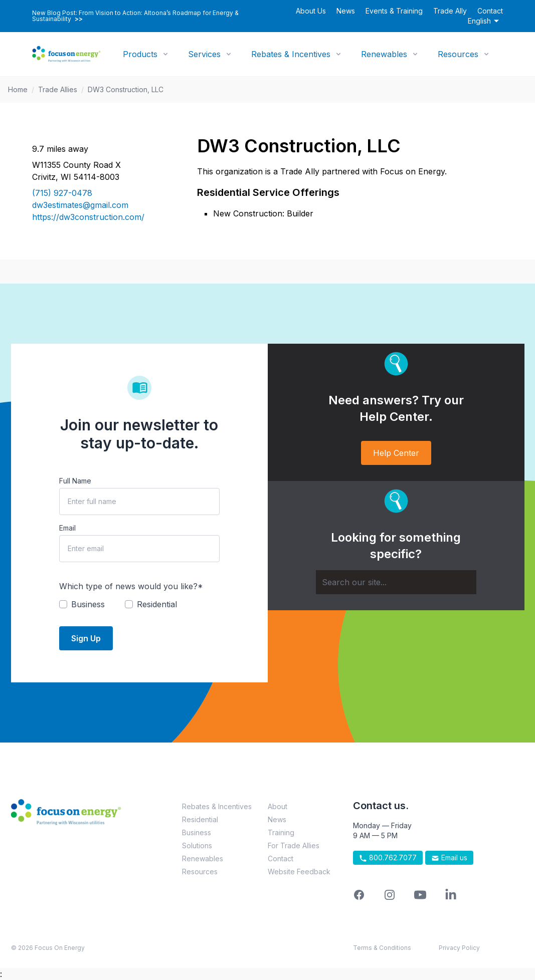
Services (204, 54)
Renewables (384, 54)
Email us (449, 858)
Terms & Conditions (382, 948)
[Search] (396, 582)
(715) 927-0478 (62, 193)
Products (140, 54)
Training (281, 832)
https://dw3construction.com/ (88, 217)
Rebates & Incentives (291, 54)
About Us (311, 11)
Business (197, 832)
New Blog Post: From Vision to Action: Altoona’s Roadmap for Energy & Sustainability (135, 16)
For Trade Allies (294, 845)
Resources (458, 54)
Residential (200, 819)
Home (18, 89)
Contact (490, 11)
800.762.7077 (388, 858)
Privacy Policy (459, 948)
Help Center (396, 453)
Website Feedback (299, 872)
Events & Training (394, 11)
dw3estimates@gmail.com (80, 205)
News (346, 11)
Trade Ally (450, 11)
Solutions (197, 845)
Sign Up (86, 638)
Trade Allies (58, 89)
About (278, 806)
